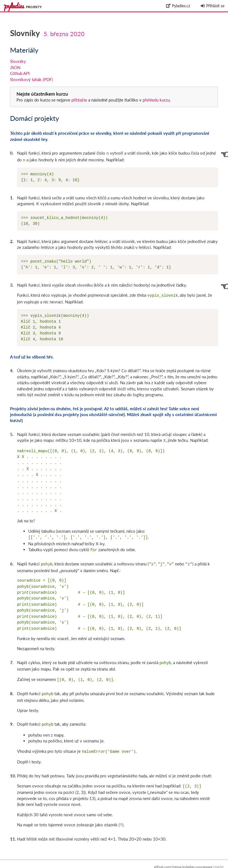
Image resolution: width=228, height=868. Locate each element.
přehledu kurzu (156, 100)
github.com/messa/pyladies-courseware (183, 859)
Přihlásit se (212, 6)
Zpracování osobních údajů (203, 865)
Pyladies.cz (178, 6)
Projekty (34, 7)
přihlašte (79, 100)
